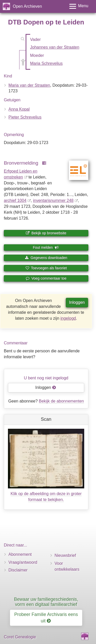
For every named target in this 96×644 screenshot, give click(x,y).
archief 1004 (15, 200)
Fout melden (46, 247)
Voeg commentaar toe (46, 278)
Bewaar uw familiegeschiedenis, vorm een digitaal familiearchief (46, 602)
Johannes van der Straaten (55, 47)
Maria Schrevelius (46, 63)
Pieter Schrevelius (25, 117)
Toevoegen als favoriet (46, 268)
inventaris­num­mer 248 (53, 200)
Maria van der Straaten (29, 85)
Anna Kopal (19, 109)
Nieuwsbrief (65, 555)
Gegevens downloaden (46, 258)
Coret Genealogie (20, 637)
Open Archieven (27, 6)
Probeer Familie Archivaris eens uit (46, 618)
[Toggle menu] (79, 6)
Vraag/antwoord (23, 562)
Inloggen (77, 302)
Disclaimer (18, 570)
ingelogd (68, 318)
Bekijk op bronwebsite (46, 233)
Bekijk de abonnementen (61, 401)
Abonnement (20, 554)
